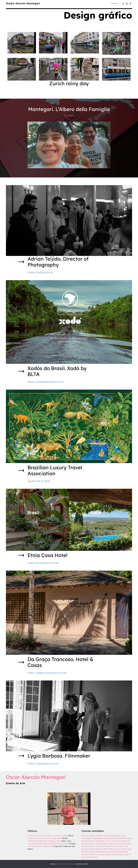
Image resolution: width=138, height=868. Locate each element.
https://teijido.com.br (41, 272)
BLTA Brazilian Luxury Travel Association (110, 841)
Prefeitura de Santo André (100, 854)
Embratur (112, 844)
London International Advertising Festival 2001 (48, 844)
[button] (22, 43)
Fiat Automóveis (88, 846)
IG (115, 849)
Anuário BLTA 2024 (39, 481)
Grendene (98, 849)
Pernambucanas (121, 852)
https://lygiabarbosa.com (43, 763)
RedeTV (115, 854)
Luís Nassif (121, 849)
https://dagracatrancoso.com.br (47, 673)
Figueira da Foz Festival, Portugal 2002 (45, 838)
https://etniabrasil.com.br (43, 563)
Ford (98, 846)
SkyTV (128, 854)
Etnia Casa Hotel (124, 844)
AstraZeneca (87, 841)
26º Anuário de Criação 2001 (41, 846)
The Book (69, 115)
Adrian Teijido (126, 838)
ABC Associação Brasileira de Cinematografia (101, 836)
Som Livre (85, 857)
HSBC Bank (108, 849)
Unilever (94, 857)
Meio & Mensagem (97, 852)
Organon (110, 852)
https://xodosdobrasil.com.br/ (46, 382)
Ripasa (122, 854)
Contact (115, 3)
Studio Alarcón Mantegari (23, 3)
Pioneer (84, 854)
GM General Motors (109, 846)
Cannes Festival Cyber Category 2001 (45, 841)
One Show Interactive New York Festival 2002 (48, 836)
